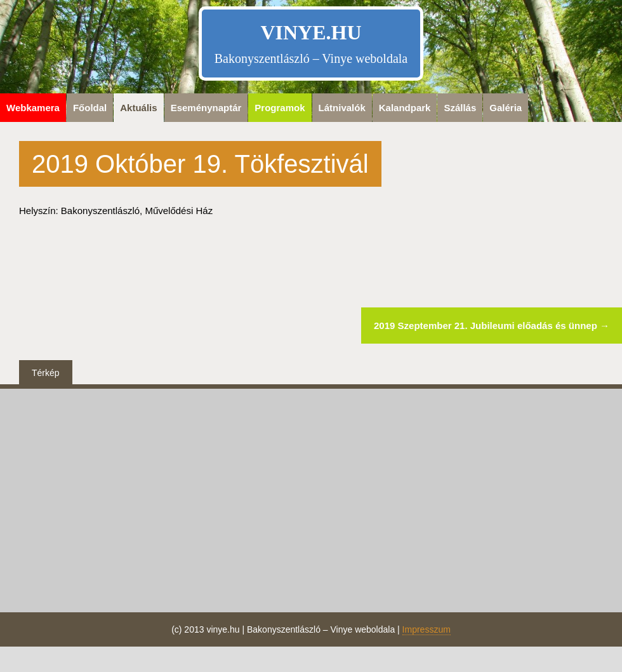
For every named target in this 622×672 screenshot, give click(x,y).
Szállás (460, 108)
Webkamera (33, 108)
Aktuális (138, 108)
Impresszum (427, 629)
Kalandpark (405, 108)
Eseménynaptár (206, 108)
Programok (280, 108)
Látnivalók (342, 108)
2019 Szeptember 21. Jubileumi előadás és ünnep (492, 326)
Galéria (506, 108)
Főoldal (90, 108)
